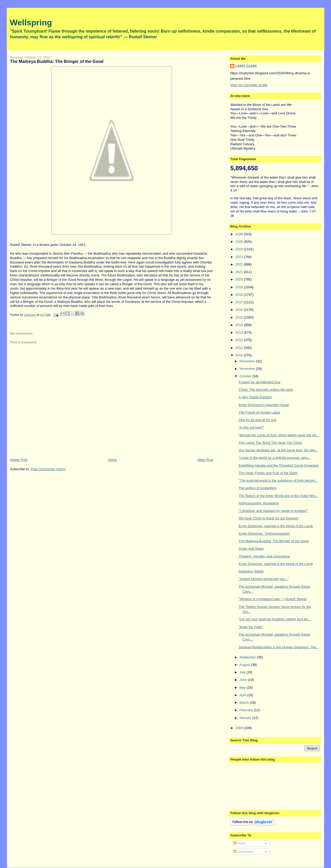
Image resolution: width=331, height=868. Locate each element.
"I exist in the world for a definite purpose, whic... (275, 458)
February (247, 710)
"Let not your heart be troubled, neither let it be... (275, 619)
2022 (240, 264)
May (243, 687)
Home (112, 460)
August (245, 665)
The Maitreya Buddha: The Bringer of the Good (274, 541)
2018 (240, 295)
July (243, 672)
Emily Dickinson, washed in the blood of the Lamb (276, 526)
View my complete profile (249, 85)
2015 (240, 317)
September (248, 657)
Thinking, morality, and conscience (264, 556)
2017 (240, 302)
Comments (243, 852)
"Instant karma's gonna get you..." (264, 579)
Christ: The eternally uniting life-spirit (266, 390)
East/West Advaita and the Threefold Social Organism (279, 465)
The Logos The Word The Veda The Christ (270, 443)
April (243, 695)
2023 (240, 257)
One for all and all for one (258, 420)
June (244, 680)
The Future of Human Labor (259, 412)
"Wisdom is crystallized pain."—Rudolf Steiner (273, 599)
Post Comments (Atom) (48, 469)
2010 (240, 355)
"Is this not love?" (252, 427)
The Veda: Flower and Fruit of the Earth (268, 473)
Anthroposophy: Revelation (259, 503)
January (246, 718)
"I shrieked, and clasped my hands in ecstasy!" (273, 511)
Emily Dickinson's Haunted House (264, 405)
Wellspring (31, 23)
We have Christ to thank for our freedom (269, 518)
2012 (240, 340)
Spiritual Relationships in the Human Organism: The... (279, 647)
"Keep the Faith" (251, 627)
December (248, 361)
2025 (240, 242)
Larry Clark (246, 66)
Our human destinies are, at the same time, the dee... (278, 450)
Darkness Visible (251, 571)
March (245, 703)
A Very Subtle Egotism (255, 397)
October (246, 376)
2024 (240, 249)
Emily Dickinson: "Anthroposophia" (264, 534)
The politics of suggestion (258, 488)
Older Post (205, 460)
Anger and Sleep (251, 549)
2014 (240, 325)
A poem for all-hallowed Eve (259, 382)
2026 (240, 234)
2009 (240, 728)
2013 (240, 332)
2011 (240, 348)
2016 (240, 310)
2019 (240, 287)
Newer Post (19, 460)
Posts (239, 843)
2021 (240, 272)
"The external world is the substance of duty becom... (278, 480)
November (248, 369)
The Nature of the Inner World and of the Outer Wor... (278, 496)
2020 (240, 279)
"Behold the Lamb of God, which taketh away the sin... (279, 435)
